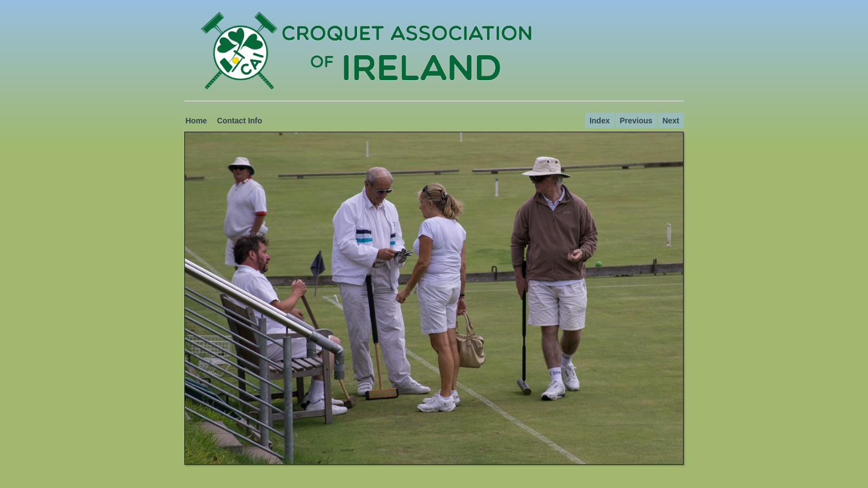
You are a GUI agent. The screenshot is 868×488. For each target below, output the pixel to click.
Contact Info (240, 121)
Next (671, 121)
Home (196, 121)
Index (600, 121)
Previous (636, 121)
